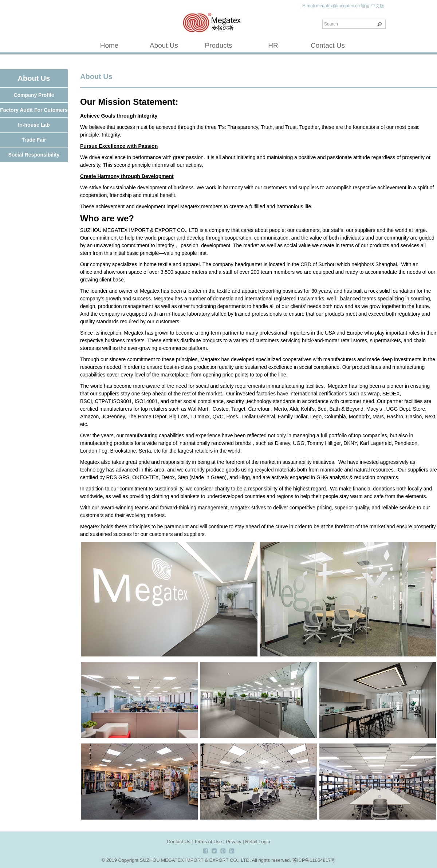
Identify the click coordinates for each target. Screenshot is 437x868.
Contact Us (328, 45)
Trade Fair (34, 140)
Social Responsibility (34, 155)
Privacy (234, 842)
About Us (164, 45)
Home (109, 45)
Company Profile (34, 95)
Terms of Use (208, 842)
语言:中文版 (372, 6)
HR (273, 45)
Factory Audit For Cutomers (34, 110)
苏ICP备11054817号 (314, 860)
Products (219, 45)
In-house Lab (34, 125)
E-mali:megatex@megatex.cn (331, 6)
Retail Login (258, 842)
